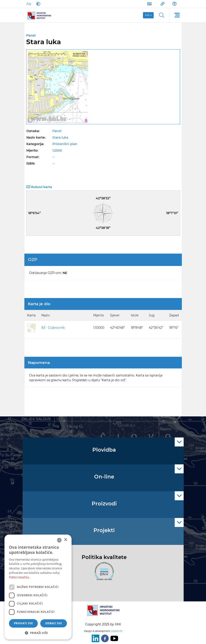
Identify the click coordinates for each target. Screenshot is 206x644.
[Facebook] (104, 638)
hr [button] (147, 15)
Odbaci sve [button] (54, 623)
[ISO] (103, 574)
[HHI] (41, 15)
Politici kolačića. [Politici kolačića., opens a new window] (19, 577)
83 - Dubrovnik (53, 328)
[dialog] (38, 587)
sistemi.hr (117, 631)
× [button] (65, 540)
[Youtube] (113, 638)
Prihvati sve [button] (23, 623)
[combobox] (59, 540)
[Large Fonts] (28, 4)
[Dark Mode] (37, 4)
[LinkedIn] (95, 638)
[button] (38, 633)
